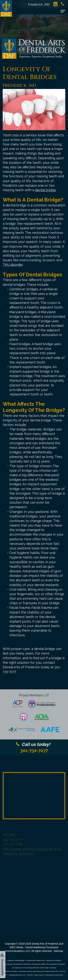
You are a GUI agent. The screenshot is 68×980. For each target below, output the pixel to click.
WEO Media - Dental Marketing (27, 947)
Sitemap (58, 951)
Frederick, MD (41, 4)
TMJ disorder (13, 265)
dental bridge (45, 190)
